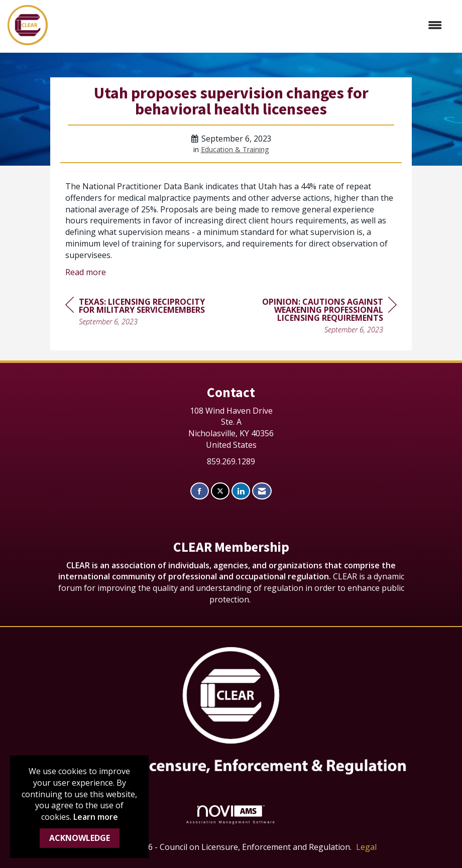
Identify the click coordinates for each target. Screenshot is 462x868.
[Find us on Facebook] (200, 491)
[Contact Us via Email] (262, 491)
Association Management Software (231, 815)
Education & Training (235, 149)
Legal (366, 847)
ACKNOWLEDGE (80, 838)
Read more (86, 272)
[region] (321, 317)
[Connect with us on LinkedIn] (241, 491)
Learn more (96, 817)
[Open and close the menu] (250, 25)
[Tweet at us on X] (220, 491)
